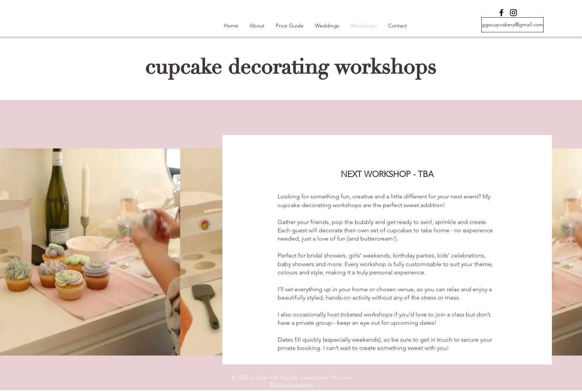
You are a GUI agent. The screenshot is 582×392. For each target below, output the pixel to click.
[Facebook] (501, 13)
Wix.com (341, 377)
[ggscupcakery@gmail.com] (512, 25)
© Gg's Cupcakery (292, 384)
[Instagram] (513, 13)
